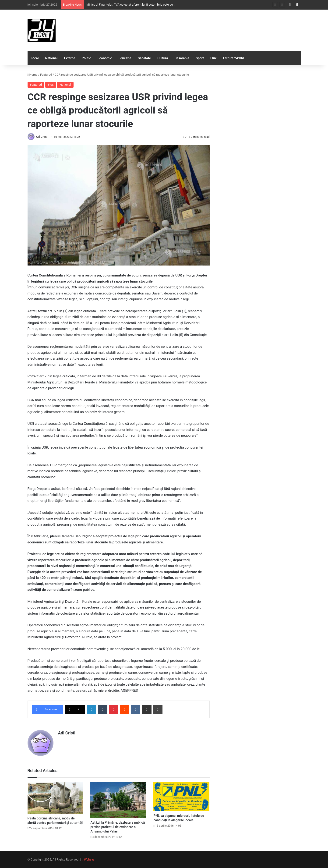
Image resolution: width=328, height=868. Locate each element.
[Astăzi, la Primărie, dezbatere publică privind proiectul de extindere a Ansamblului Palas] (118, 800)
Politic (86, 58)
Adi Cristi (41, 137)
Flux (213, 58)
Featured (46, 75)
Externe (70, 58)
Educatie (125, 58)
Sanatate (144, 58)
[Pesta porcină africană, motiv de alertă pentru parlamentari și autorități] (56, 798)
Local (35, 58)
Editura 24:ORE (234, 58)
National (51, 58)
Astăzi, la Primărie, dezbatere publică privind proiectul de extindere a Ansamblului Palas (118, 827)
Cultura (163, 58)
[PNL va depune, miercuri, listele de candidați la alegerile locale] (181, 797)
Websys (89, 859)
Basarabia (182, 58)
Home (33, 75)
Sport (200, 58)
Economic (105, 58)
